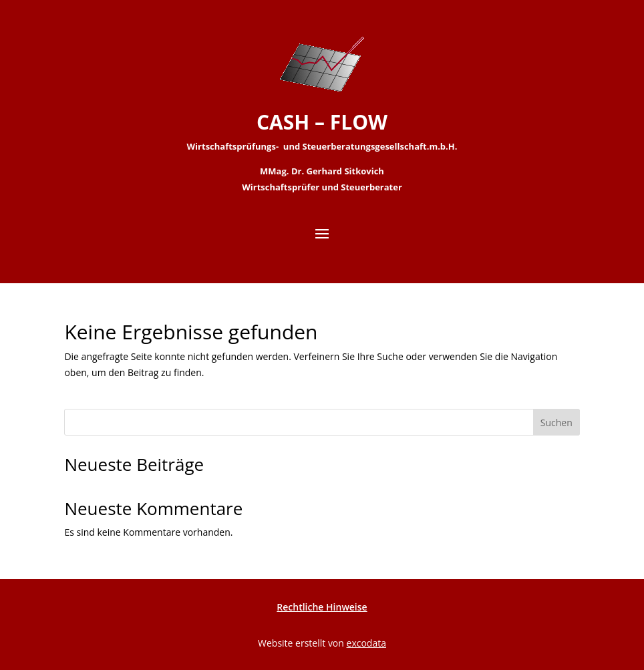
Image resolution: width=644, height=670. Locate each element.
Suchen (556, 423)
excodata (366, 643)
